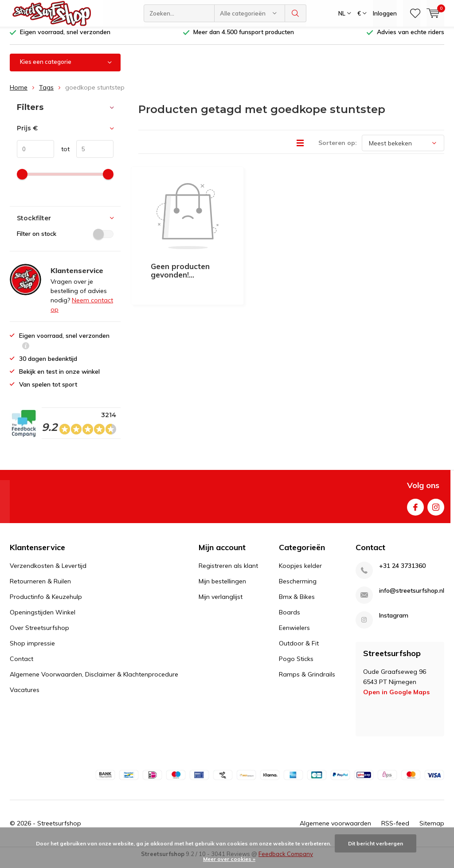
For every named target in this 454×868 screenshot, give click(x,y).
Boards (290, 619)
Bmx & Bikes (297, 603)
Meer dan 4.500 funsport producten (244, 39)
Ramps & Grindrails (307, 681)
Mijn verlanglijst (221, 603)
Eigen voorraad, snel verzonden (65, 39)
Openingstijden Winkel (43, 619)
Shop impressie (32, 650)
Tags (46, 94)
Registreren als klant (228, 572)
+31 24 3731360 (402, 573)
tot (62, 156)
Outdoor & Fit (299, 650)
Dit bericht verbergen (376, 843)
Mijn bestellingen (222, 588)
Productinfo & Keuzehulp (46, 603)
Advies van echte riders (411, 39)
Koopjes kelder (300, 572)
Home (19, 94)
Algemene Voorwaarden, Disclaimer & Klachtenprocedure (94, 681)
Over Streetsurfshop (39, 634)
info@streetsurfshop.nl (412, 597)
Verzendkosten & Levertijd (48, 572)
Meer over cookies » (229, 859)
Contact (22, 665)
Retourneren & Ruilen (40, 588)
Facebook (415, 511)
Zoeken (296, 13)
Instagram (436, 511)
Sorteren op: (338, 149)
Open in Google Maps (396, 699)
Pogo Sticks (296, 665)
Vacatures (25, 696)
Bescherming (298, 588)
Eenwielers (294, 634)
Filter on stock (65, 240)
